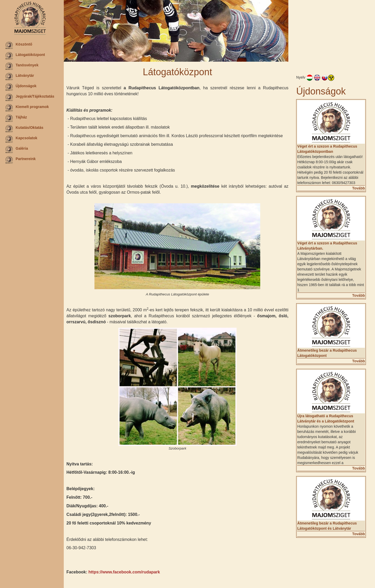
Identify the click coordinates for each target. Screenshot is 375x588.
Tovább (358, 188)
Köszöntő (19, 45)
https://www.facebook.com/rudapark (125, 572)
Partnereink (20, 160)
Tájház (16, 118)
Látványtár (20, 77)
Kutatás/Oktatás (24, 129)
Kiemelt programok (27, 108)
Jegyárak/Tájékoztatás (30, 97)
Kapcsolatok (21, 139)
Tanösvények (22, 66)
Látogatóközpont (25, 56)
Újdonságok (21, 87)
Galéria (17, 149)
